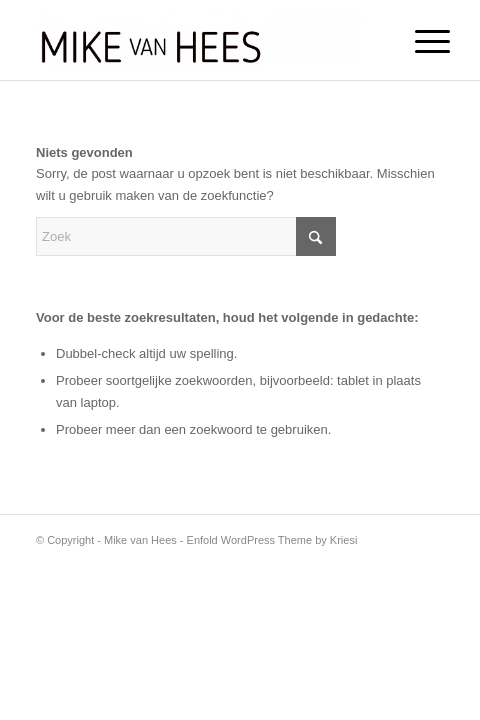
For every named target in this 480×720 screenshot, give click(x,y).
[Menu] (417, 42)
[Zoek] (186, 236)
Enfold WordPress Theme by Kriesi (272, 540)
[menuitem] (417, 42)
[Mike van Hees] (199, 40)
